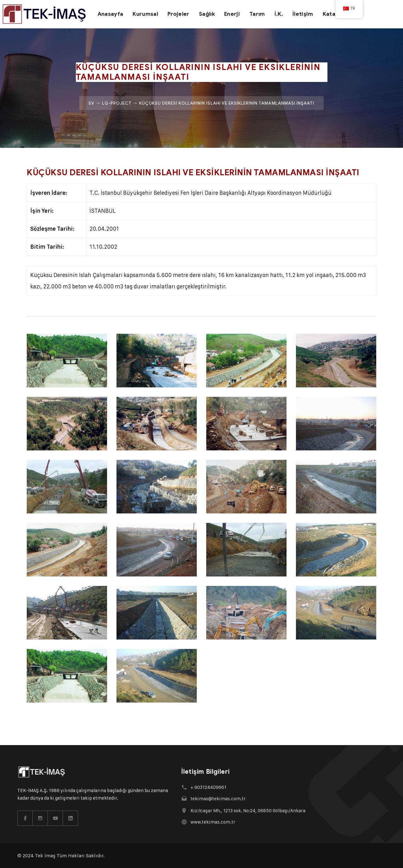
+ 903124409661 (208, 787)
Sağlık (207, 14)
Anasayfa (111, 14)
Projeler (179, 14)
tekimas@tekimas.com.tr (218, 799)
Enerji (232, 14)
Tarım (257, 14)
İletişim (303, 14)
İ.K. (279, 14)
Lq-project (117, 103)
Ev (92, 103)
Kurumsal (145, 14)
